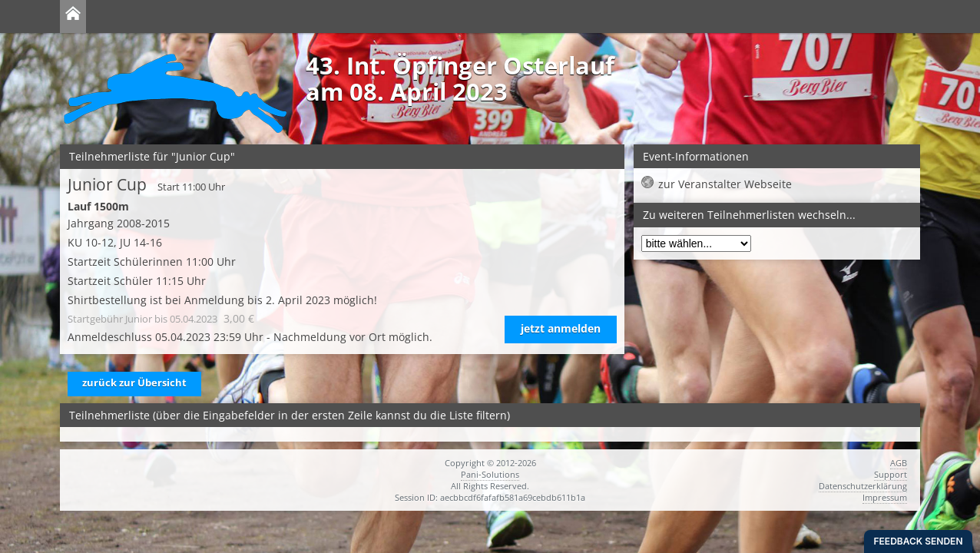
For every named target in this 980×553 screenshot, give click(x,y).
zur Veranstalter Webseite (725, 184)
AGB (899, 463)
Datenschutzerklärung (863, 486)
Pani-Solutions (490, 474)
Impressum (885, 497)
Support (891, 474)
